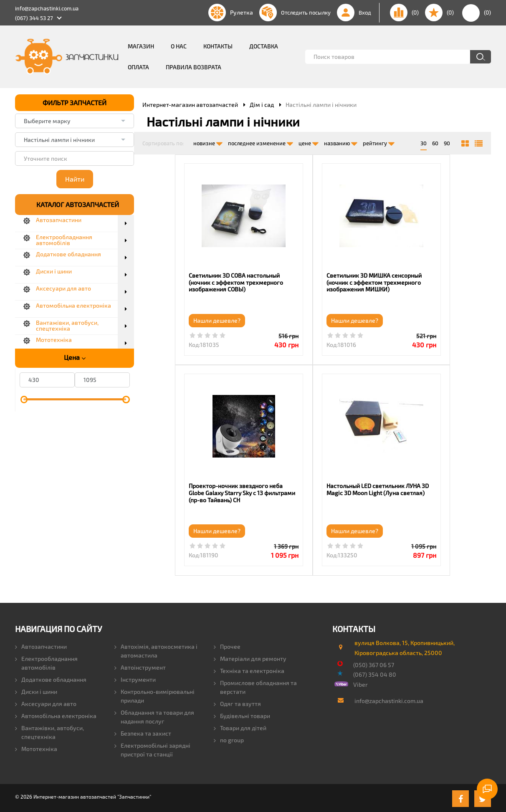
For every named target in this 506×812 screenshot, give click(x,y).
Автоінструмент (140, 666)
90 (447, 143)
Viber (361, 683)
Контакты (218, 46)
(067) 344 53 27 (34, 18)
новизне (208, 142)
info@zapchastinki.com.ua (47, 8)
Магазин (141, 46)
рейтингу (379, 142)
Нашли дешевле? (176, 320)
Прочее (227, 645)
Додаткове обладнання (51, 678)
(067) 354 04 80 (375, 673)
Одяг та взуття (237, 702)
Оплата (138, 67)
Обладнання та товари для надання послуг (154, 716)
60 (435, 143)
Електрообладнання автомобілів (46, 662)
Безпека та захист (143, 732)
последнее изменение (261, 142)
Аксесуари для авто (46, 702)
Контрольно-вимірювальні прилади (154, 695)
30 (424, 143)
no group (229, 739)
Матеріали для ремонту (250, 657)
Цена (75, 357)
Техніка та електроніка (249, 669)
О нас (179, 46)
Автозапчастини (41, 645)
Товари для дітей (240, 727)
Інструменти (135, 678)
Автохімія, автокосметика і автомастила (156, 650)
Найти (75, 179)
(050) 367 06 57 (374, 663)
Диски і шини (36, 690)
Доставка (264, 46)
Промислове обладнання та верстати (255, 686)
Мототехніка (36, 747)
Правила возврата (194, 67)
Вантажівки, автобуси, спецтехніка (49, 731)
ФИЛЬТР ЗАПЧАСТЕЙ (75, 102)
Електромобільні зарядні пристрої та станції (152, 749)
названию (341, 142)
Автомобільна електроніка (56, 715)
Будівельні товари (242, 715)
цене (309, 142)
